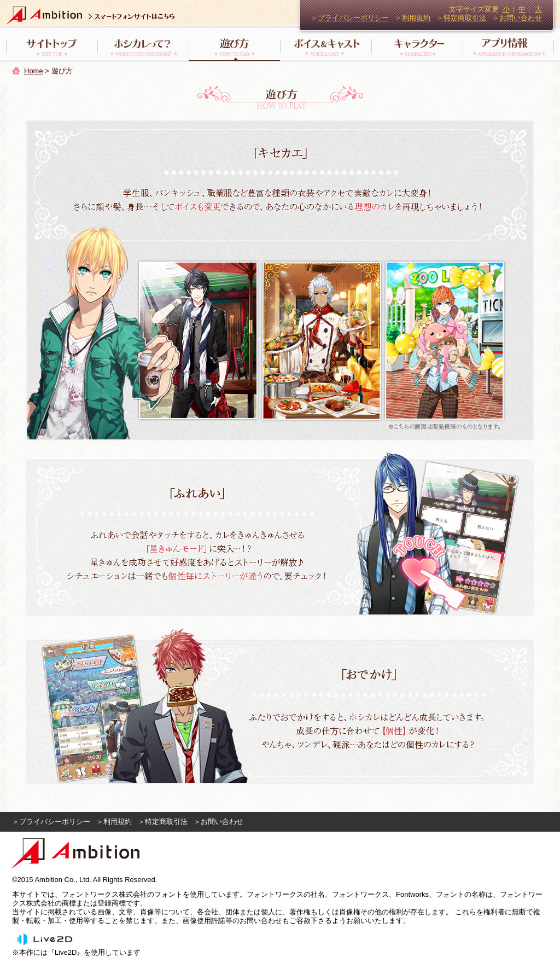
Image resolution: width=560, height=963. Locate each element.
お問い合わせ (521, 18)
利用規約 (416, 18)
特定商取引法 (465, 18)
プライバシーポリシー (353, 18)
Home (34, 71)
